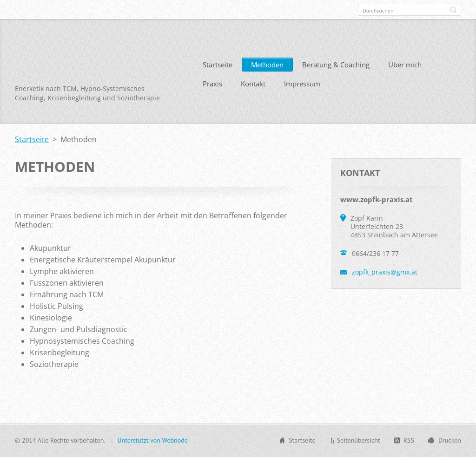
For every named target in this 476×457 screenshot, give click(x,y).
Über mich (405, 65)
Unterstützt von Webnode (152, 440)
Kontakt (253, 84)
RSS (409, 440)
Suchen (453, 10)
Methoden (267, 65)
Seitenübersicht (359, 440)
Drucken (450, 440)
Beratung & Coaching (336, 65)
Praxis (212, 84)
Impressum (302, 84)
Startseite (218, 65)
